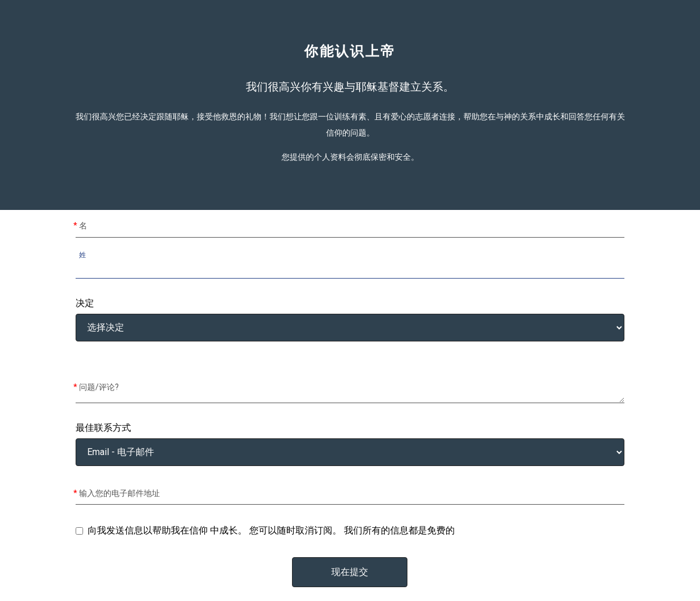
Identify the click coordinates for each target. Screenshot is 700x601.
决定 (85, 303)
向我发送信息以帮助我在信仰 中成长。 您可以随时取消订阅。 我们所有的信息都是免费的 (271, 530)
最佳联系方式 (103, 428)
